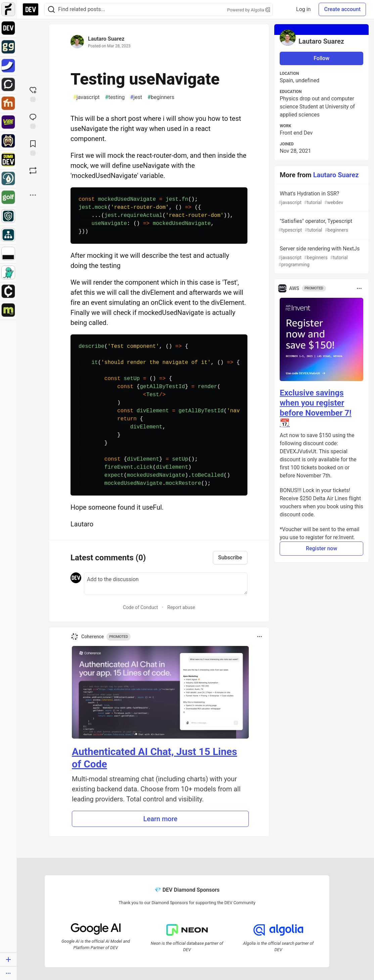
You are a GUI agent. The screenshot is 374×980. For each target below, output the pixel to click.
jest (136, 97)
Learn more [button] (160, 819)
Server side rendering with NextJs (321, 257)
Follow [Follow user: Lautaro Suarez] (321, 58)
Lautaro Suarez (106, 39)
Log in (303, 9)
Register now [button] (321, 548)
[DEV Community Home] (31, 9)
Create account (342, 9)
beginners (161, 97)
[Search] (51, 10)
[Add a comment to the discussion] (166, 584)
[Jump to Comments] (33, 121)
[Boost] (33, 171)
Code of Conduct (141, 607)
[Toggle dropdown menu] (260, 637)
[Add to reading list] (33, 147)
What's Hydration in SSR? (321, 198)
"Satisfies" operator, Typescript (321, 226)
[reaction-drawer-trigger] (33, 94)
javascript (86, 97)
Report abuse (181, 607)
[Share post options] (33, 195)
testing (115, 97)
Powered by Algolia (248, 10)
